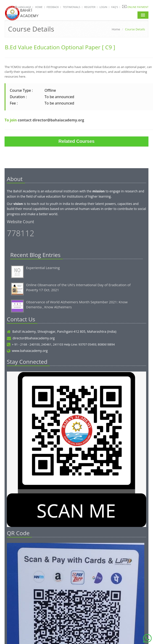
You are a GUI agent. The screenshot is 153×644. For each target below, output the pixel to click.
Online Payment (138, 7)
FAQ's (115, 7)
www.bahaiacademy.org (27, 351)
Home (39, 7)
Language (25, 7)
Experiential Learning (43, 268)
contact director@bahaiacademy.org (51, 120)
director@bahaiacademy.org (31, 338)
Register (90, 7)
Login (103, 7)
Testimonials (71, 7)
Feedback (53, 7)
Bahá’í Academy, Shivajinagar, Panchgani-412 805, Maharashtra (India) (62, 331)
